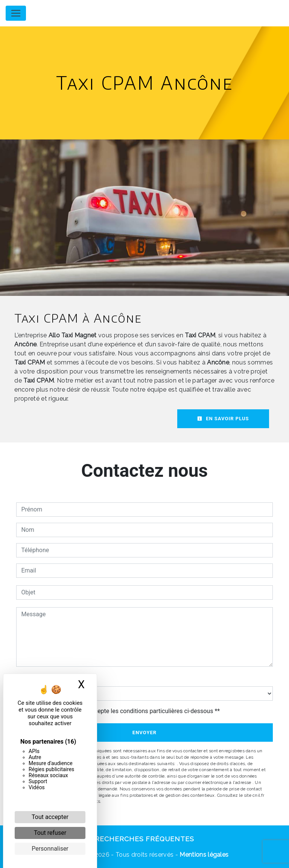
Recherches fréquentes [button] (144, 839)
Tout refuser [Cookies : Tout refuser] (50, 833)
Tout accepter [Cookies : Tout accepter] (50, 817)
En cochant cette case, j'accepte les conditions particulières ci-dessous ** (122, 711)
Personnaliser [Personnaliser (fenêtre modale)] (50, 849)
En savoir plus (223, 419)
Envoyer (144, 733)
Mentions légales (203, 855)
